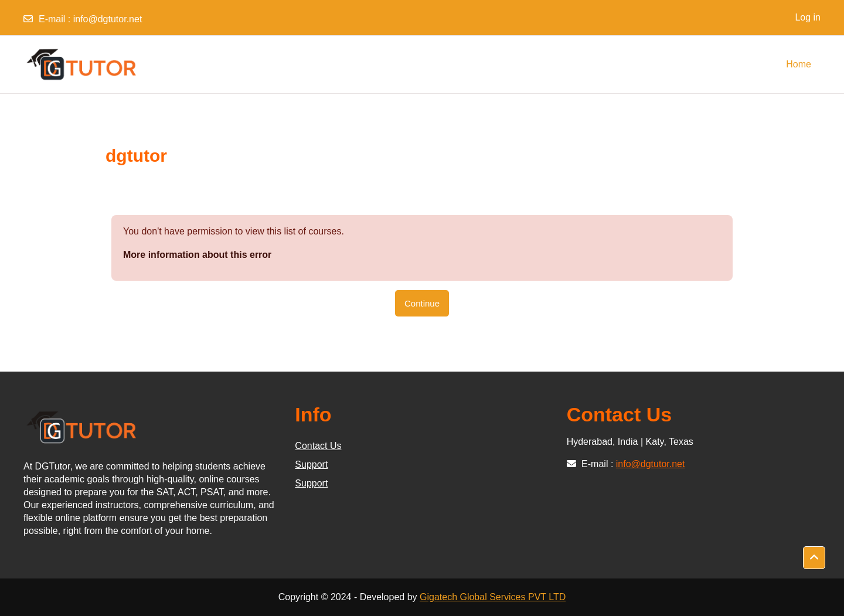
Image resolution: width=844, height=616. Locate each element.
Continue (422, 303)
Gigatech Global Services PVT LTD (493, 597)
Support (311, 464)
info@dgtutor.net (108, 19)
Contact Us (318, 446)
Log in (808, 17)
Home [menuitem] (799, 64)
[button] (814, 558)
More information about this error (197, 255)
